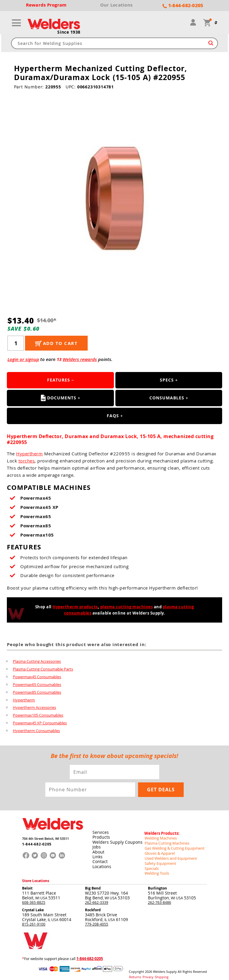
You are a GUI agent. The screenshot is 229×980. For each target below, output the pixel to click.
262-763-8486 (160, 898)
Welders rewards (80, 360)
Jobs (96, 845)
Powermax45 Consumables (37, 677)
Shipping (158, 971)
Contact (100, 859)
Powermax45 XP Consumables (40, 723)
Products (101, 835)
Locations (102, 864)
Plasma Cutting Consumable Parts (43, 669)
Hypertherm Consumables (36, 731)
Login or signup (23, 360)
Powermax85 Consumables (37, 692)
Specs (167, 380)
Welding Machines (160, 835)
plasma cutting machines (127, 607)
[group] (115, 197)
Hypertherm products (75, 607)
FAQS (113, 416)
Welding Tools (156, 869)
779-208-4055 (97, 919)
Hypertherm (29, 454)
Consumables (167, 398)
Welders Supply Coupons (117, 840)
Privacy (146, 971)
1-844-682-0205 (35, 843)
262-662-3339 (97, 898)
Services (100, 830)
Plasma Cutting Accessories (37, 661)
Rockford (93, 905)
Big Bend (93, 883)
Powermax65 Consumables (37, 684)
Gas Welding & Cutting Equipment (172, 845)
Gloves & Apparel (159, 850)
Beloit (27, 883)
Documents (59, 398)
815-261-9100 (34, 919)
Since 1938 (69, 32)
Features (59, 380)
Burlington (157, 883)
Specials (151, 864)
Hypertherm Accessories (34, 708)
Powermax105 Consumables (38, 715)
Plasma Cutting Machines (165, 840)
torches (27, 461)
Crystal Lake (33, 905)
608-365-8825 (34, 898)
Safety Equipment (159, 859)
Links (97, 854)
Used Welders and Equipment (169, 854)
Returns (134, 971)
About (98, 850)
